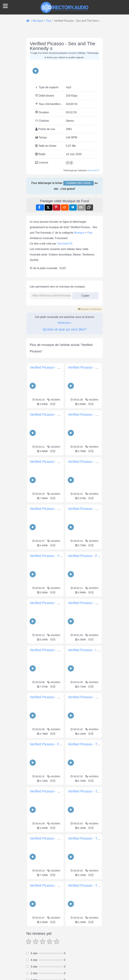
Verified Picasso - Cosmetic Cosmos (95, 509)
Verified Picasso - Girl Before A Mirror (58, 414)
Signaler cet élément (90, 309)
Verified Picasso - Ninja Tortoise (54, 791)
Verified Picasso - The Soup (89, 885)
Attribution (64, 323)
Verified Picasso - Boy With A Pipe (94, 697)
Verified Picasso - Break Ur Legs (54, 462)
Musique (79, 233)
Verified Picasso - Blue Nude (90, 414)
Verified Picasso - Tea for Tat (90, 791)
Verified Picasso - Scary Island (91, 367)
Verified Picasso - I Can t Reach (92, 650)
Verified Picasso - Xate (47, 603)
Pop (90, 233)
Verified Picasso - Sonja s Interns (55, 697)
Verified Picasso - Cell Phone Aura (94, 462)
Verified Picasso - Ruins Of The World (58, 650)
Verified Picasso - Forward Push (54, 744)
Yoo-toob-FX (93, 170)
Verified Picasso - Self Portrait (52, 509)
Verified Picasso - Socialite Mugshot (57, 367)
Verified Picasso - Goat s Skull (53, 838)
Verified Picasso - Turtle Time (90, 744)
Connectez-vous (79, 183)
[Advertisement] (64, 951)
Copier (85, 295)
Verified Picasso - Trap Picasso (92, 838)
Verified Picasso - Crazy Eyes (90, 603)
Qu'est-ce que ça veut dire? (64, 329)
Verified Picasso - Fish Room (90, 556)
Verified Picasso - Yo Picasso (52, 556)
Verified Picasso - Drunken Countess (58, 885)
